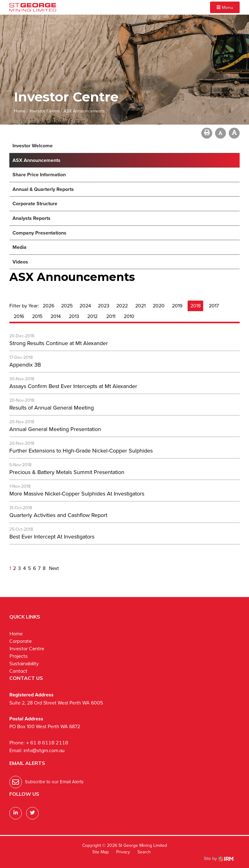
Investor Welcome (33, 146)
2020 (159, 306)
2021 (140, 306)
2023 (104, 306)
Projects (19, 656)
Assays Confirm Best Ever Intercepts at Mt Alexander (73, 386)
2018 (196, 306)
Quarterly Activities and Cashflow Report (58, 515)
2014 (56, 316)
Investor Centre (27, 648)
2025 (67, 306)
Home (16, 633)
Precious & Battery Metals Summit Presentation (67, 472)
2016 (19, 316)
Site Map (101, 852)
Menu (225, 7)
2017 (214, 306)
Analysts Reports (31, 218)
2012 (92, 316)
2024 (85, 306)
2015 (37, 316)
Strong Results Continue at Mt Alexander (59, 343)
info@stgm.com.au (44, 750)
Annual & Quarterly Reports (43, 189)
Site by (219, 859)
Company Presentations (39, 233)
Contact (18, 671)
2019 (177, 306)
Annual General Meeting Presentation (55, 429)
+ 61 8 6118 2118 (47, 742)
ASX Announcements (36, 160)
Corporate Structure (35, 204)
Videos (20, 262)
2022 (122, 306)
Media (19, 247)
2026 (48, 306)
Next (53, 568)
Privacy (123, 852)
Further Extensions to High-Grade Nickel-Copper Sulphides (81, 451)
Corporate (21, 641)
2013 (74, 316)
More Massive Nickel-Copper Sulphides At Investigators (77, 494)
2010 (129, 316)
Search (144, 852)
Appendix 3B (25, 365)
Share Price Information (39, 175)
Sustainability (24, 663)
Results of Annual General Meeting (52, 408)
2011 (111, 316)
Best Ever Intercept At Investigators (52, 537)
